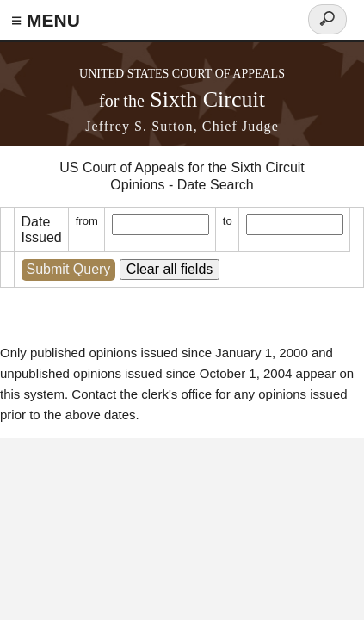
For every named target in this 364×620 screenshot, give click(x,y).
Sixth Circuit (182, 99)
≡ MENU (46, 20)
